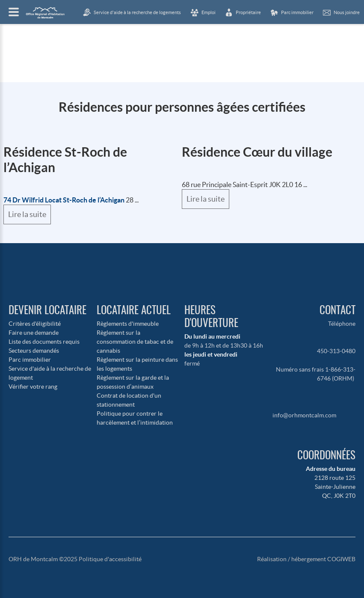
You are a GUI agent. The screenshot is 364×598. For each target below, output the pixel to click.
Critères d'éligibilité (35, 324)
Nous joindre (347, 12)
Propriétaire (248, 12)
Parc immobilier (30, 360)
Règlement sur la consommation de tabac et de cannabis (135, 342)
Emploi (209, 12)
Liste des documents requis (44, 342)
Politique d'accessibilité (110, 559)
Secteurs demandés (34, 351)
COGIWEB (341, 559)
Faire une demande (34, 333)
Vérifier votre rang (33, 387)
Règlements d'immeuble (128, 324)
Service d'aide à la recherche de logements (137, 12)
